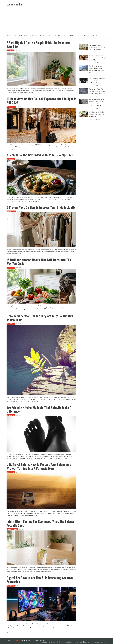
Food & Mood (23, 36)
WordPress (27, 640)
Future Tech (11, 585)
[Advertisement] (56, 20)
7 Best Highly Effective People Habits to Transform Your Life (39, 44)
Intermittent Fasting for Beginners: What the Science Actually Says (41, 523)
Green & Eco (94, 36)
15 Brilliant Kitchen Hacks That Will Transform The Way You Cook (39, 261)
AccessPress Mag (39, 640)
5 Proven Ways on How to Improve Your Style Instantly (41, 207)
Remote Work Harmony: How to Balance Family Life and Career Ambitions (97, 47)
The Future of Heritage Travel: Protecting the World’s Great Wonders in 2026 (97, 69)
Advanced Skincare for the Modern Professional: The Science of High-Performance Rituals (97, 102)
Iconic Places (73, 36)
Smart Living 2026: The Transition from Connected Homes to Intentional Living (98, 91)
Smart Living (84, 36)
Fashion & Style (11, 36)
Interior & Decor (60, 36)
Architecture (11, 267)
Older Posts (10, 633)
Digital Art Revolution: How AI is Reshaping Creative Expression (40, 579)
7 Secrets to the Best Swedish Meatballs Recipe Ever (40, 155)
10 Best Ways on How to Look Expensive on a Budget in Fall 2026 (40, 101)
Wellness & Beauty (46, 36)
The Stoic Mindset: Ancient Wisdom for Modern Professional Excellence (97, 80)
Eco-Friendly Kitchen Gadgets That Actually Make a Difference (40, 409)
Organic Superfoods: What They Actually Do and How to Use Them (41, 317)
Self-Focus (34, 36)
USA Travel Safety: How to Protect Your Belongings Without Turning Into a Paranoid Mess (39, 466)
